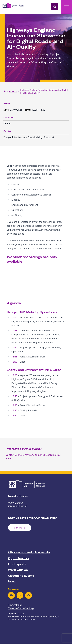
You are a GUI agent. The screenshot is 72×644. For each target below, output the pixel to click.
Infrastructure (20, 137)
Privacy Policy (15, 605)
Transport (49, 137)
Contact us (12, 455)
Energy (7, 137)
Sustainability (35, 137)
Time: (28, 110)
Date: (7, 110)
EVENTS (13, 91)
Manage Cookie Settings (21, 608)
